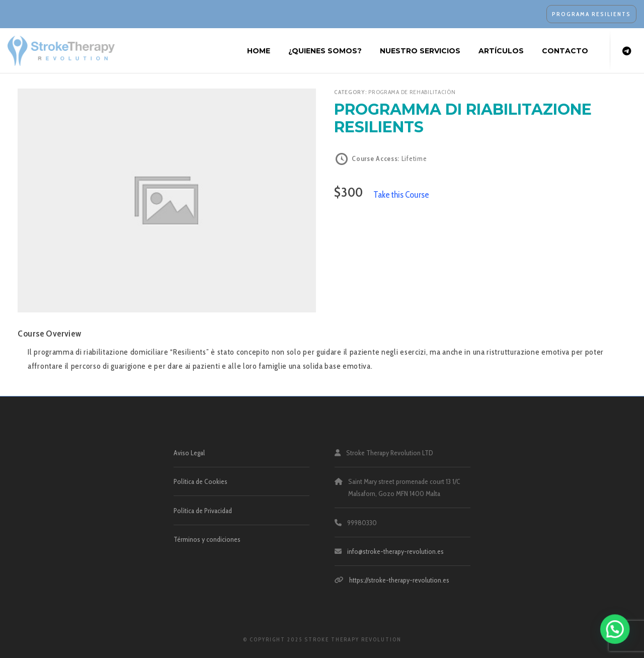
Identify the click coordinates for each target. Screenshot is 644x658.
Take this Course (401, 194)
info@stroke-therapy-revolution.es (395, 551)
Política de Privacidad (203, 511)
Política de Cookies (200, 481)
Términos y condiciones (207, 539)
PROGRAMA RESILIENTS (591, 14)
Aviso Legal (189, 453)
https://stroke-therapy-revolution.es (399, 580)
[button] (619, 640)
